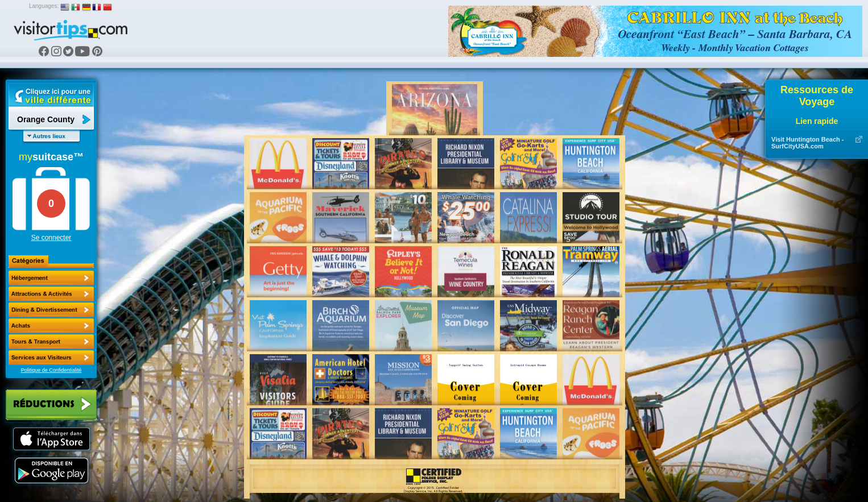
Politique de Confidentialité (51, 370)
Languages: (44, 6)
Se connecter (51, 238)
